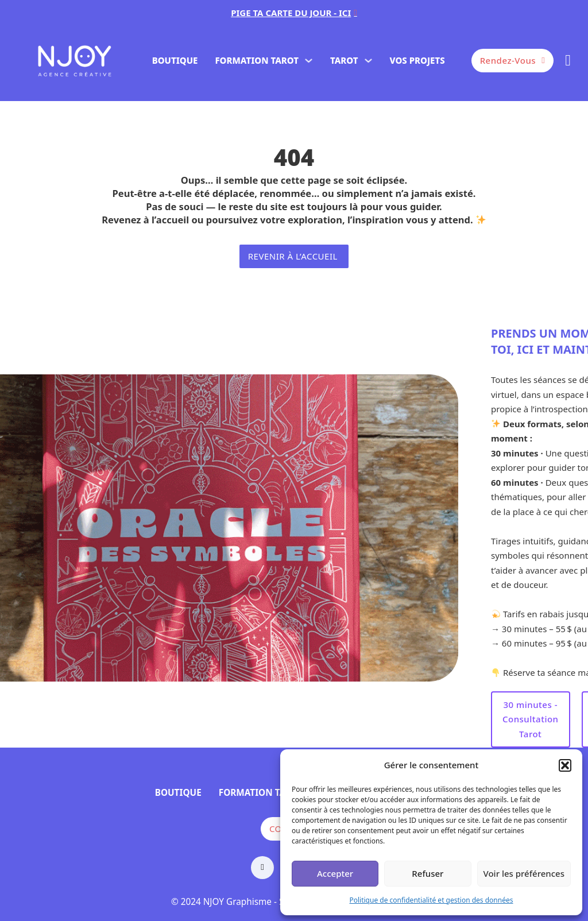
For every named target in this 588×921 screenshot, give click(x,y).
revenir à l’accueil (294, 256)
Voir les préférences (524, 873)
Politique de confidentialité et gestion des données (431, 900)
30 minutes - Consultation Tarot (531, 719)
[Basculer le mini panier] (568, 61)
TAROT (344, 60)
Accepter (335, 873)
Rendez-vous (513, 60)
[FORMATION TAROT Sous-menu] (309, 61)
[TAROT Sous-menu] (368, 61)
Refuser (428, 873)
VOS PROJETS (417, 60)
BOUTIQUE (175, 60)
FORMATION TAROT (257, 60)
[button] (565, 765)
